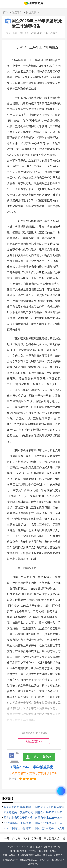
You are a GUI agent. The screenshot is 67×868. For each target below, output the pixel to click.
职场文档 (31, 12)
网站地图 (44, 851)
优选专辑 (17, 12)
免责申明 (32, 851)
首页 (6, 12)
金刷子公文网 (36, 847)
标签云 (53, 851)
